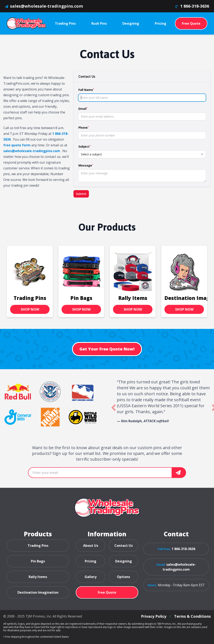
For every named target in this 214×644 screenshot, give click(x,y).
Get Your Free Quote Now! (107, 349)
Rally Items (133, 303)
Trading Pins (30, 303)
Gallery (91, 577)
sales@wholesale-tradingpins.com (47, 6)
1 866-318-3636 (195, 6)
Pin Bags (81, 303)
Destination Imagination (38, 592)
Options (123, 577)
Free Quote (191, 23)
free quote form (17, 145)
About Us (91, 546)
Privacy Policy (154, 616)
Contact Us (124, 546)
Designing (124, 561)
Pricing (91, 561)
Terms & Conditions (192, 616)
